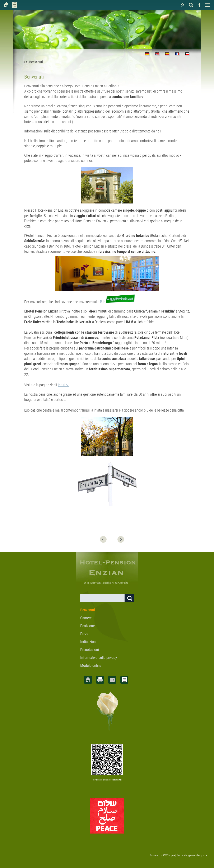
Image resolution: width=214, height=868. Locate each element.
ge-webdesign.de (198, 855)
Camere (86, 618)
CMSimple (169, 855)
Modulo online (91, 665)
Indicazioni (88, 642)
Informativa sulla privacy (99, 658)
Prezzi (85, 634)
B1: (118, 302)
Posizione (87, 626)
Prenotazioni (90, 650)
